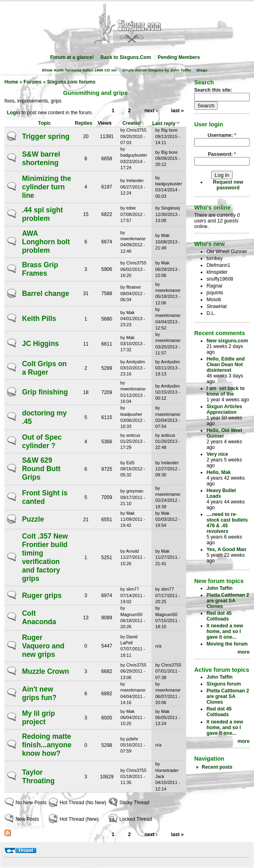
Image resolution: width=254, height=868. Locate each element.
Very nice (217, 454)
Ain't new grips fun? (39, 693)
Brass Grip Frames (40, 269)
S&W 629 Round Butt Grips (41, 469)
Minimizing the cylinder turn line (46, 187)
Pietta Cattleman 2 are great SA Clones (228, 601)
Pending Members (179, 57)
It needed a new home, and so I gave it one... (225, 631)
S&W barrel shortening (41, 158)
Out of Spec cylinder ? (42, 441)
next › (151, 111)
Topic (44, 123)
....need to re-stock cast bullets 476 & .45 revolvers (227, 523)
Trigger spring (46, 136)
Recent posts (217, 767)
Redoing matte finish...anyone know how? (47, 745)
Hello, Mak (218, 472)
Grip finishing (45, 392)
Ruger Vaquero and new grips (43, 646)
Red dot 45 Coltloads (219, 616)
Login (14, 113)
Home (11, 82)
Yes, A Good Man (226, 549)
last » (177, 111)
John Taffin (219, 588)
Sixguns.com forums (71, 82)
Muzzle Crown (45, 671)
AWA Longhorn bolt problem (46, 242)
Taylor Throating (38, 777)
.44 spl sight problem (42, 214)
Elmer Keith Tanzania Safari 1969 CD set (79, 70)
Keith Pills (39, 319)
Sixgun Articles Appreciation (224, 409)
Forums (33, 82)
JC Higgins (40, 344)
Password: (222, 154)
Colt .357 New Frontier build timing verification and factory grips (45, 557)
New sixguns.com (227, 341)
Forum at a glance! (72, 57)
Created (131, 123)
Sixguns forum (224, 684)
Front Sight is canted (45, 497)
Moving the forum (227, 644)
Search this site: (213, 90)
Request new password (228, 185)
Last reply (166, 124)
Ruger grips (42, 595)
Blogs (202, 70)
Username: (222, 135)
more (244, 652)
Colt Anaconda (39, 617)
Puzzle (33, 519)
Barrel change (45, 294)
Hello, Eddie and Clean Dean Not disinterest (226, 365)
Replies (83, 123)
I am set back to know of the (226, 391)
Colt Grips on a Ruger (44, 368)
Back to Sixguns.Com (126, 57)
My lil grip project (38, 718)
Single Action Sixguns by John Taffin (156, 70)
